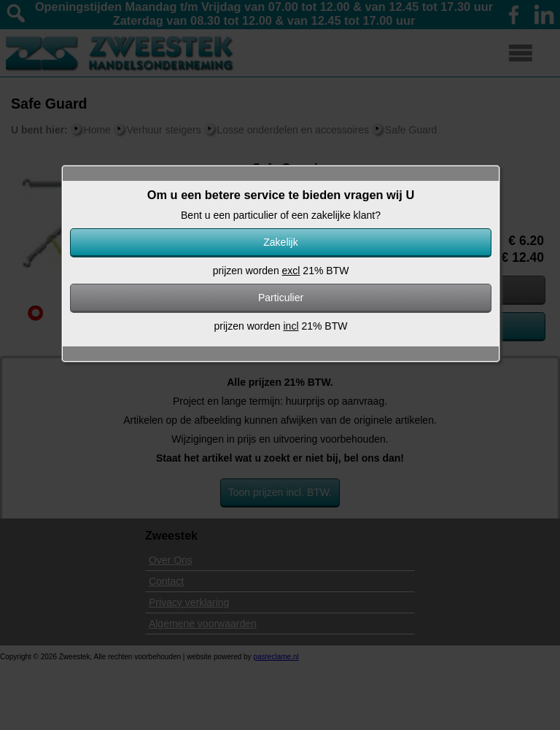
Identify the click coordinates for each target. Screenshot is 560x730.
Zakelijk (280, 242)
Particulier (281, 298)
